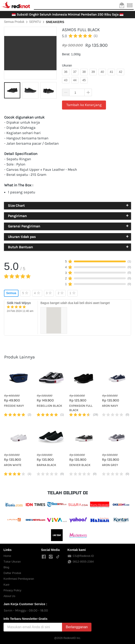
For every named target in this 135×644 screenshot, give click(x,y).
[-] (44, 557)
